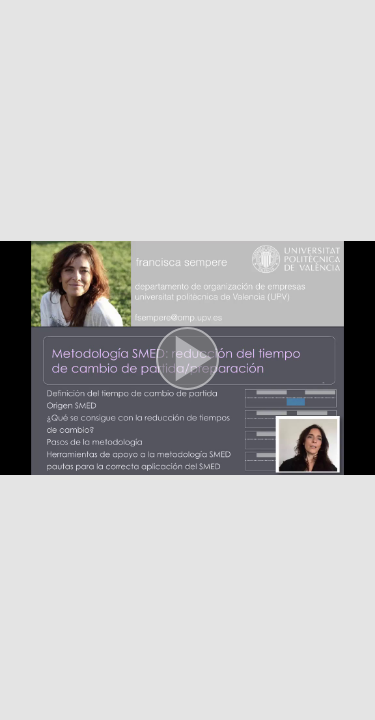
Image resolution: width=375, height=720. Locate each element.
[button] (187, 360)
